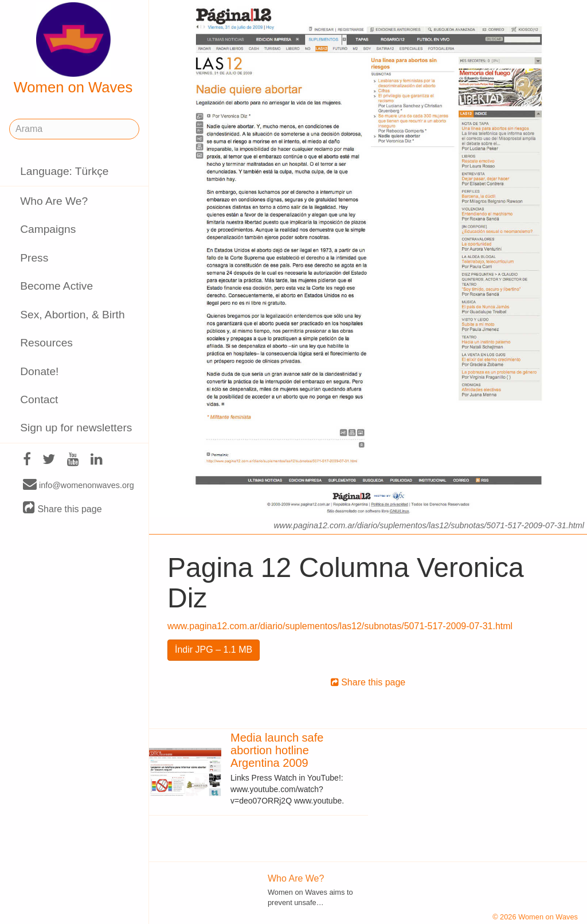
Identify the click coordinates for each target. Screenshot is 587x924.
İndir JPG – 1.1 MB (214, 650)
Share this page (62, 508)
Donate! (39, 371)
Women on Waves (73, 49)
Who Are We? (54, 201)
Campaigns (48, 229)
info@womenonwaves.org (79, 485)
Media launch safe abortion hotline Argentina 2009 (277, 750)
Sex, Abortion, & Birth (72, 315)
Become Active (56, 286)
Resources (46, 343)
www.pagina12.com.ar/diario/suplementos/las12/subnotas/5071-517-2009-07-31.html (340, 626)
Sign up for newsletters (76, 428)
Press (34, 258)
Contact (39, 399)
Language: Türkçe (64, 171)
